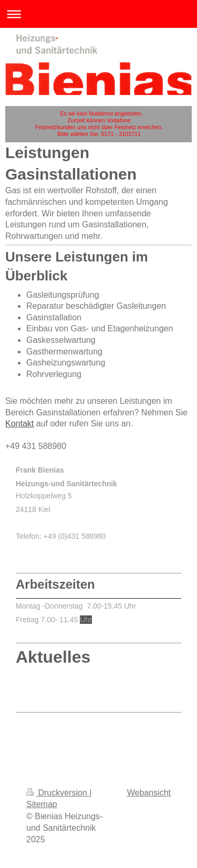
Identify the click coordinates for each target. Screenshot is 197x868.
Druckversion (58, 793)
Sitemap (42, 804)
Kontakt (19, 423)
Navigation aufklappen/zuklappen (98, 14)
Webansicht (149, 793)
